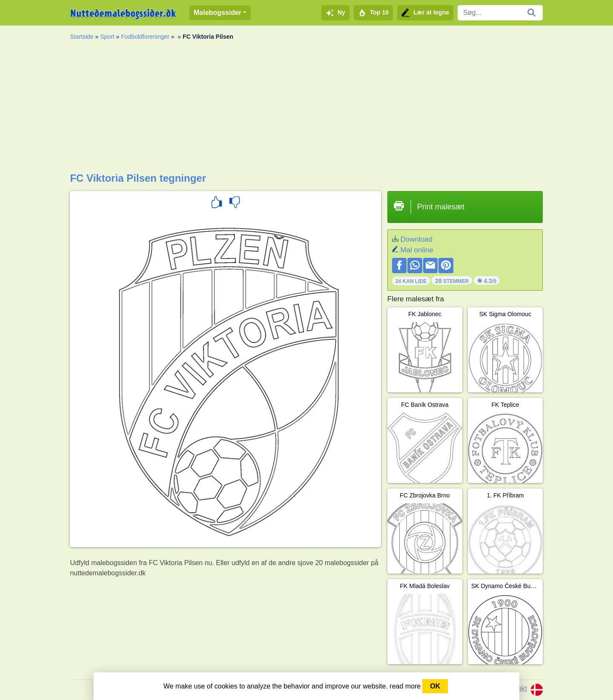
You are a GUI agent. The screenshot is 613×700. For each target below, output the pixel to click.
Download (416, 239)
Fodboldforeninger (145, 37)
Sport (107, 37)
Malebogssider (218, 13)
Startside (82, 37)
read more (405, 686)
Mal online (417, 250)
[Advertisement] (306, 109)
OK (435, 686)
